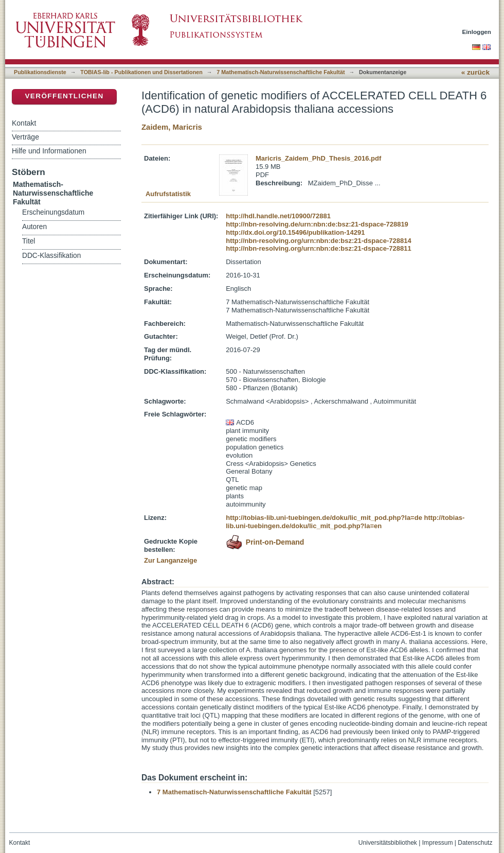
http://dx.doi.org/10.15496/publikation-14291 (295, 232)
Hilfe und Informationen (49, 151)
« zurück (475, 72)
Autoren (34, 227)
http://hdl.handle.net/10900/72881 (278, 216)
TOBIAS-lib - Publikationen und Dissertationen (141, 72)
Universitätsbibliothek (388, 843)
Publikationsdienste (40, 72)
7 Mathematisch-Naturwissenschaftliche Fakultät (281, 72)
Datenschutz (475, 843)
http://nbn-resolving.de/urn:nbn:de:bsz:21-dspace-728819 (317, 224)
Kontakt (24, 123)
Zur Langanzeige (170, 560)
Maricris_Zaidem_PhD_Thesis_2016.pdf (318, 158)
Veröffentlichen (64, 96)
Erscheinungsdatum (53, 212)
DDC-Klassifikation (51, 256)
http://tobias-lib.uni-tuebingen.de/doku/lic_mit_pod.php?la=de (324, 518)
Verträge (25, 137)
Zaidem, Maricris (172, 127)
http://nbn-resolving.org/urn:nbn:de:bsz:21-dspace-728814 (318, 241)
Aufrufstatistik (168, 194)
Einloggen (477, 32)
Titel (29, 241)
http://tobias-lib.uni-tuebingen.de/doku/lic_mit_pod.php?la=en (345, 522)
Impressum (438, 843)
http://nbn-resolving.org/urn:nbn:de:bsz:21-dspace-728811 (318, 248)
